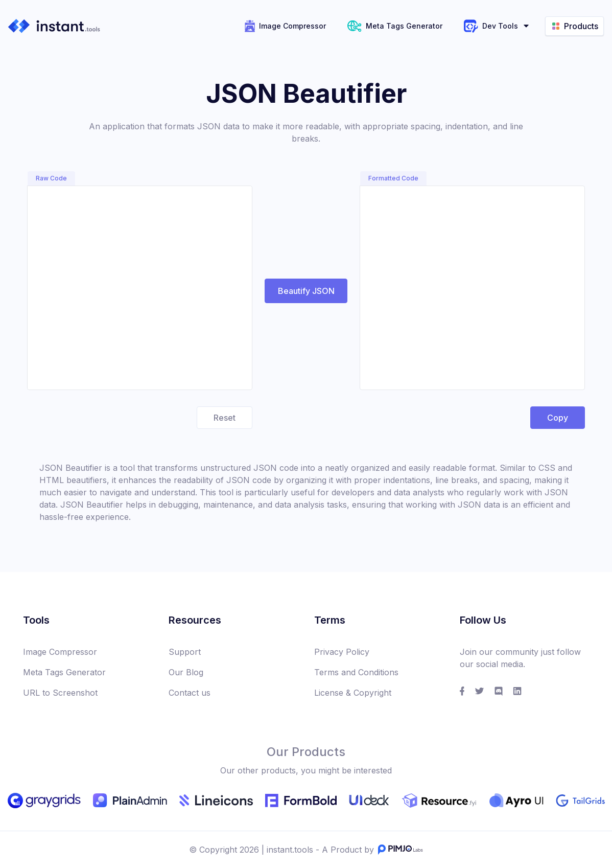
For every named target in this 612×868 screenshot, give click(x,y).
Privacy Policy (342, 652)
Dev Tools (497, 26)
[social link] (462, 691)
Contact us (190, 693)
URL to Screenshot (60, 693)
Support (185, 652)
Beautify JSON (306, 291)
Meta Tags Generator (395, 26)
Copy (558, 415)
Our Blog (186, 672)
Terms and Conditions (356, 672)
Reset (225, 418)
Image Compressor (285, 26)
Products (574, 26)
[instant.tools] (54, 26)
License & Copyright (353, 693)
